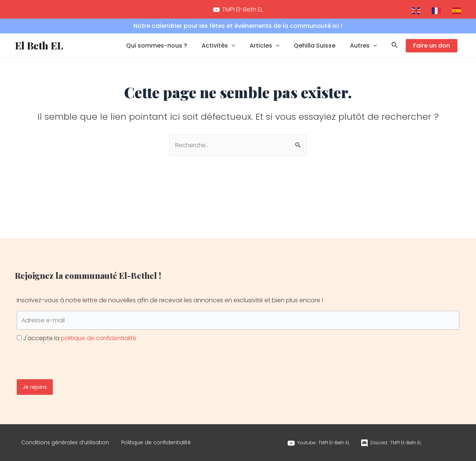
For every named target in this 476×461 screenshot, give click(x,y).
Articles (271, 51)
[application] (240, 51)
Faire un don (432, 50)
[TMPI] (238, 10)
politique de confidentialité (100, 336)
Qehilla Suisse (318, 50)
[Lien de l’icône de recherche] (395, 51)
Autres (365, 51)
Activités (227, 51)
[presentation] (73, 355)
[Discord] (392, 442)
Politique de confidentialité (161, 441)
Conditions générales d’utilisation (67, 441)
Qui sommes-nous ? (168, 50)
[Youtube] (318, 442)
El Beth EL (39, 50)
